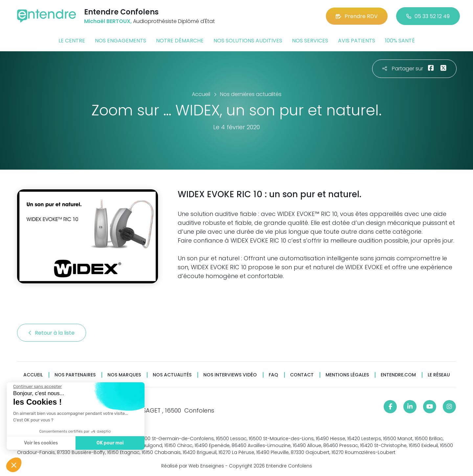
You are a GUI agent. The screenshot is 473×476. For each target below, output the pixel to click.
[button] (14, 465)
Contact (302, 375)
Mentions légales (347, 375)
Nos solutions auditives (248, 41)
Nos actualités (172, 375)
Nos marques (124, 375)
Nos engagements (121, 41)
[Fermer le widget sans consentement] (37, 387)
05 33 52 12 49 (428, 16)
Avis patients (357, 41)
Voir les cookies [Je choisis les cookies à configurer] (41, 443)
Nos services (310, 41)
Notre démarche (180, 41)
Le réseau (439, 375)
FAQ (273, 375)
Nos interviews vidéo (230, 375)
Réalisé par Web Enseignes (193, 466)
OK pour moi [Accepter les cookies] (110, 443)
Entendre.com (398, 375)
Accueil (33, 375)
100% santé (400, 41)
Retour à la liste (52, 333)
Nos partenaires (75, 375)
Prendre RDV (357, 16)
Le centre (72, 41)
